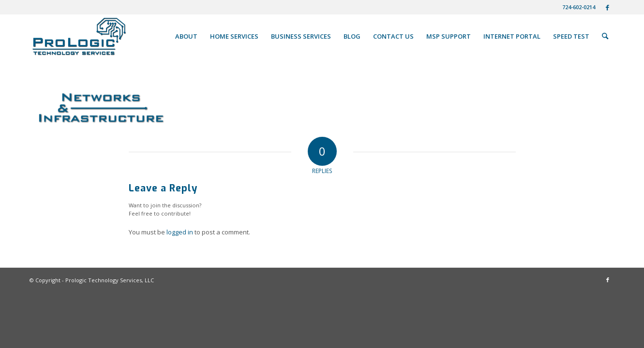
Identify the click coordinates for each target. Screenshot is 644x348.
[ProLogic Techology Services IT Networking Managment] (79, 36)
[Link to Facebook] (608, 7)
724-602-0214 (579, 7)
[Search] (605, 36)
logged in (180, 232)
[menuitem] (576, 7)
